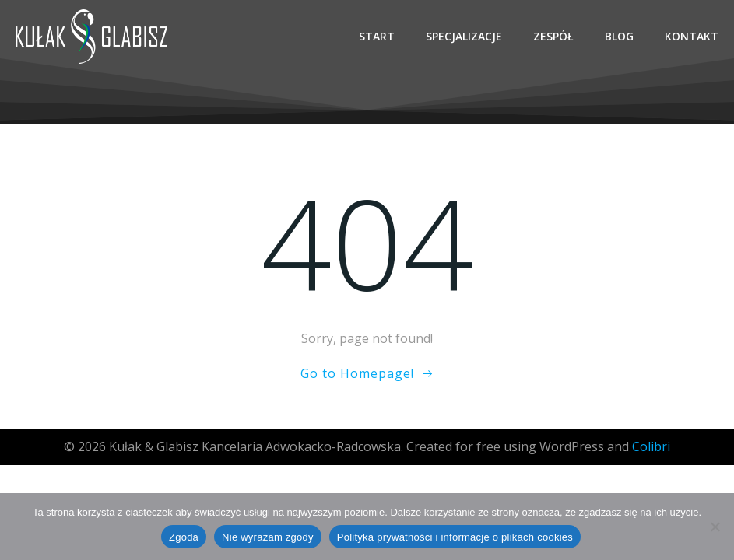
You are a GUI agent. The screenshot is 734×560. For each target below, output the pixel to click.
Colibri (651, 446)
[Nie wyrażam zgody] (715, 527)
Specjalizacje (464, 36)
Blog (619, 36)
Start (377, 36)
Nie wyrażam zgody (268, 537)
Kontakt (692, 36)
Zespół (553, 36)
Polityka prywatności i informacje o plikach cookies (455, 537)
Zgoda (184, 537)
